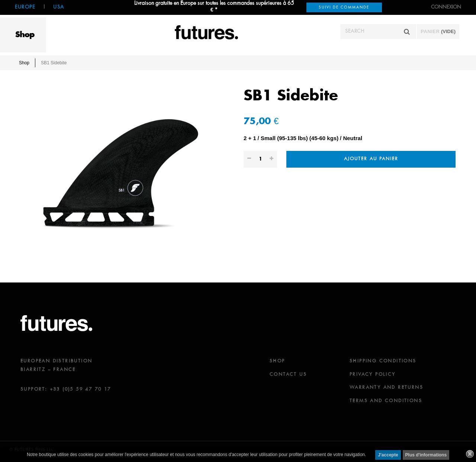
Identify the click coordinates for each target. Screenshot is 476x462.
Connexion (446, 7)
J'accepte (388, 455)
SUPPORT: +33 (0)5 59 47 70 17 (66, 390)
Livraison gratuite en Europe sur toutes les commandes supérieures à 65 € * (214, 7)
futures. (56, 323)
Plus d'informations (426, 455)
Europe (25, 7)
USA (59, 7)
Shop (25, 35)
